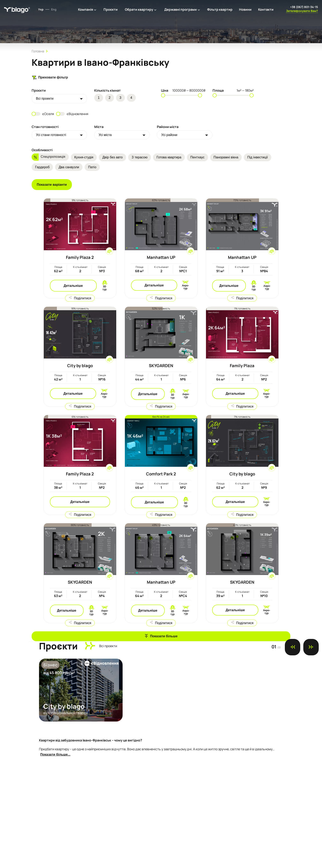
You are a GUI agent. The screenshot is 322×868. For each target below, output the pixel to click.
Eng (54, 9)
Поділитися (83, 298)
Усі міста (105, 135)
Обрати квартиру (139, 9)
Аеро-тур (185, 287)
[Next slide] (311, 647)
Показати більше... (55, 754)
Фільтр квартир (220, 9)
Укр (41, 9)
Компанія (86, 9)
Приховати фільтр (50, 77)
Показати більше (164, 636)
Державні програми (181, 9)
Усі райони (169, 135)
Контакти (266, 9)
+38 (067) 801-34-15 (304, 7)
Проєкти (111, 9)
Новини (245, 9)
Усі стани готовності (51, 135)
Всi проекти (45, 99)
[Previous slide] (293, 647)
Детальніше (73, 286)
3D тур (105, 288)
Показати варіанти (52, 185)
